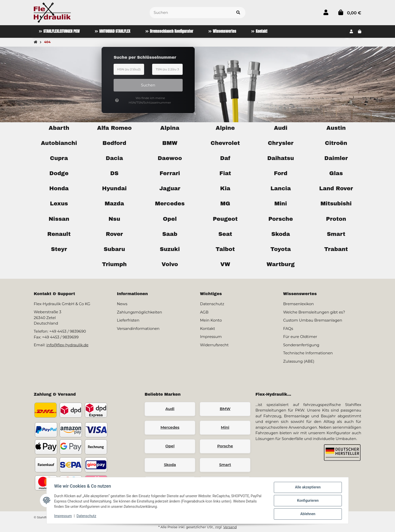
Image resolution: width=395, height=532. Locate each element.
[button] (326, 12)
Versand (230, 527)
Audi (170, 409)
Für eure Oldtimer (300, 337)
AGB (204, 312)
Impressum (63, 516)
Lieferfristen (128, 320)
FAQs (288, 328)
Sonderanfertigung (301, 345)
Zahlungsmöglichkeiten (139, 312)
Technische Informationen (308, 353)
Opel (170, 446)
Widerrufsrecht (214, 345)
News (122, 304)
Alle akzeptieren (307, 488)
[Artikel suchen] (238, 13)
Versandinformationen (138, 328)
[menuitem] (59, 32)
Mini (225, 427)
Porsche (225, 446)
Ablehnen (307, 514)
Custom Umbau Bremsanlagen (313, 320)
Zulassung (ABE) (299, 361)
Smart (225, 465)
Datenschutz (87, 516)
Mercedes (170, 427)
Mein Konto (211, 320)
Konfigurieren (307, 501)
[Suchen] (190, 13)
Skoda (170, 465)
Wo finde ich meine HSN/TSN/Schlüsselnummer (143, 100)
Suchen (148, 85)
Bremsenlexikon (299, 304)
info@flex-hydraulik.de (67, 345)
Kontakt (208, 328)
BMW (225, 409)
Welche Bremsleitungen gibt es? (314, 312)
